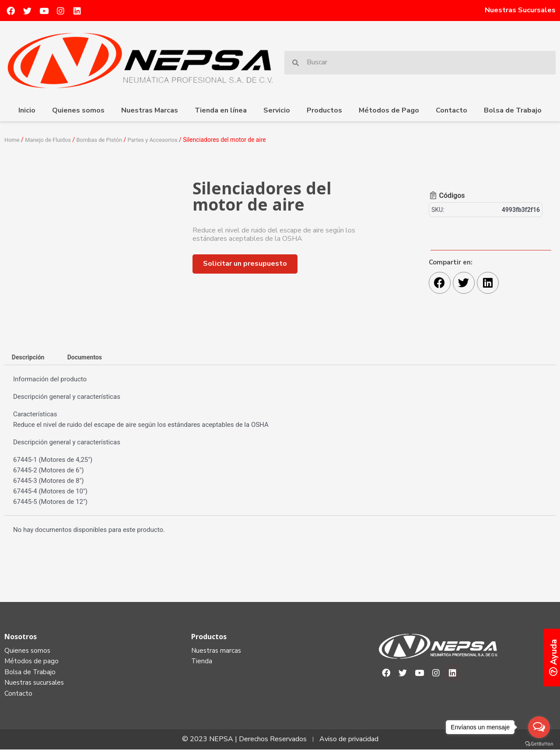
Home (12, 140)
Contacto (451, 110)
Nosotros (21, 637)
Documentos (90, 357)
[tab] (30, 357)
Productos (324, 110)
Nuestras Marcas (150, 110)
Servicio (277, 110)
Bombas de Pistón (105, 140)
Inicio (27, 110)
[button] (245, 264)
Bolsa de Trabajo (513, 110)
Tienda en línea (221, 110)
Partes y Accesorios (162, 140)
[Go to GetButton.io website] (539, 744)
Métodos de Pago (389, 110)
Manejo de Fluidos (51, 140)
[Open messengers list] (539, 727)
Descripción (30, 357)
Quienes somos (78, 110)
